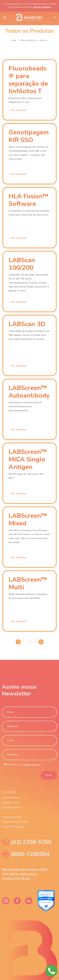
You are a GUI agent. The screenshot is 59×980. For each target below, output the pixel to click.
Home (14, 40)
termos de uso (32, 765)
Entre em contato (11, 798)
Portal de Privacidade (13, 827)
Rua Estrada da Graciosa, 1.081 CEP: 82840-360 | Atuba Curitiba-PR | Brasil (25, 874)
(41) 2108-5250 (27, 842)
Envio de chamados (12, 808)
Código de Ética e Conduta (15, 822)
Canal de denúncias (12, 817)
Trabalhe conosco (11, 803)
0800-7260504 (26, 854)
